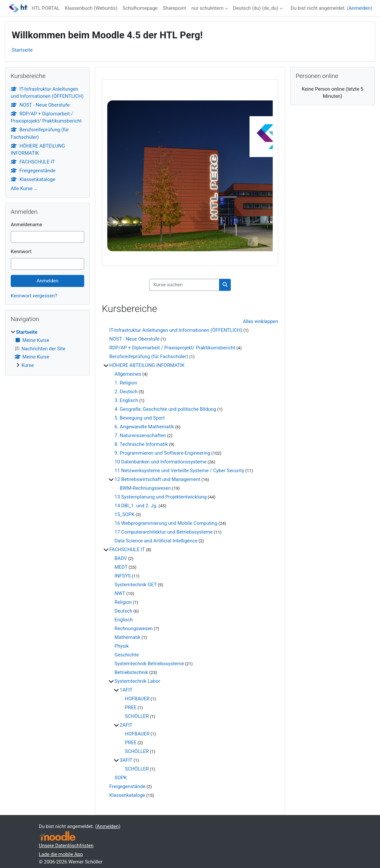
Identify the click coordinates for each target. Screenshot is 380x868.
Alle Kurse (22, 188)
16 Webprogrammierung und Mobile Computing (166, 523)
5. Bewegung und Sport (140, 418)
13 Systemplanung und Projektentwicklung (160, 497)
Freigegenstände (127, 786)
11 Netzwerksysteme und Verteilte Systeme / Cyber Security (179, 471)
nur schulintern (208, 8)
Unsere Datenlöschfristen (66, 846)
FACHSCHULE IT (127, 550)
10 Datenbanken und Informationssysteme (160, 462)
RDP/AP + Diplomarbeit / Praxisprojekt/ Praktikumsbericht (172, 348)
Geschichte (127, 655)
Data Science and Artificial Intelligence (156, 541)
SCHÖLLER (137, 716)
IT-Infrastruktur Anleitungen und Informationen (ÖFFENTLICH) (176, 330)
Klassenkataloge (127, 795)
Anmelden (359, 8)
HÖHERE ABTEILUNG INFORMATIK (147, 365)
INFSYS (123, 576)
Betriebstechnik (131, 672)
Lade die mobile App (61, 854)
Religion (123, 602)
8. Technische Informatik (141, 444)
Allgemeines (128, 374)
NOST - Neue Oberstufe (134, 339)
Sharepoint (175, 8)
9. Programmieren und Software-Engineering (162, 453)
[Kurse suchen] (184, 285)
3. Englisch (126, 400)
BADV (121, 558)
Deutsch (123, 611)
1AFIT (126, 690)
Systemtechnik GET (136, 585)
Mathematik (127, 637)
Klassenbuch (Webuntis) (91, 8)
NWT (120, 593)
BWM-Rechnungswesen (145, 488)
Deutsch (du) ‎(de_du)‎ (256, 8)
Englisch (124, 620)
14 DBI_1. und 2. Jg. (136, 506)
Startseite (22, 50)
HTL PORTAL (46, 8)
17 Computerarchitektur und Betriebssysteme (164, 532)
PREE (131, 707)
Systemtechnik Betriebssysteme (149, 664)
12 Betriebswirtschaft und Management (157, 479)
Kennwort (21, 252)
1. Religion (126, 383)
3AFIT (126, 760)
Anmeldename (26, 225)
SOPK (121, 778)
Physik (122, 646)
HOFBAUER (137, 699)
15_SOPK (124, 514)
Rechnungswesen (134, 628)
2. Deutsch (126, 392)
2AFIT (126, 725)
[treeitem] (47, 349)
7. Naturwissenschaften (140, 435)
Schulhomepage (140, 8)
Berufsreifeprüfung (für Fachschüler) (149, 356)
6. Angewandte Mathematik (144, 427)
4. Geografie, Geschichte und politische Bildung (165, 409)
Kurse (28, 365)
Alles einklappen (261, 321)
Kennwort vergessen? (34, 296)
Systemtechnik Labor (137, 681)
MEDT (121, 567)
